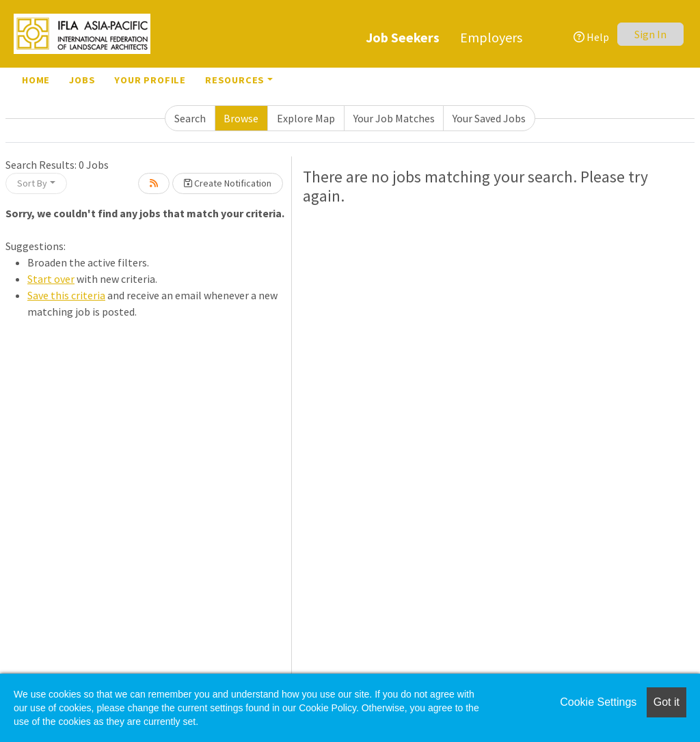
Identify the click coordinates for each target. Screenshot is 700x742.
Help (591, 37)
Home (36, 80)
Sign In (650, 34)
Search (190, 118)
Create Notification (228, 183)
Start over (51, 279)
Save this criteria (66, 295)
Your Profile (150, 80)
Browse (241, 118)
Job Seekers (403, 37)
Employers (491, 37)
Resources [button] (235, 80)
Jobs (82, 80)
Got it (667, 702)
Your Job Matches (394, 118)
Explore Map (306, 118)
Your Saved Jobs (489, 118)
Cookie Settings (598, 702)
